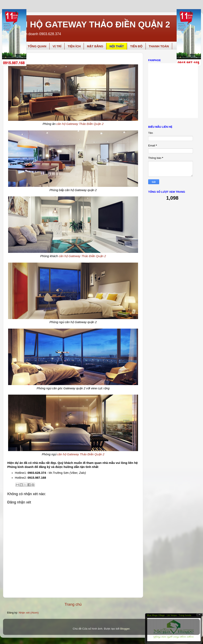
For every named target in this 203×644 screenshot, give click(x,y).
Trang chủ (73, 604)
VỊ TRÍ (57, 46)
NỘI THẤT (117, 46)
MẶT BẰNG (95, 46)
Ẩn (200, 615)
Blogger (125, 629)
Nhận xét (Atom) (29, 613)
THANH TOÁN (159, 46)
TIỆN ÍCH (74, 46)
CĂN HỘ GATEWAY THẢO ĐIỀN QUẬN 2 (90, 24)
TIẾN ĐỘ (136, 46)
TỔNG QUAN (37, 46)
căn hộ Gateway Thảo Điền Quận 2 (80, 124)
